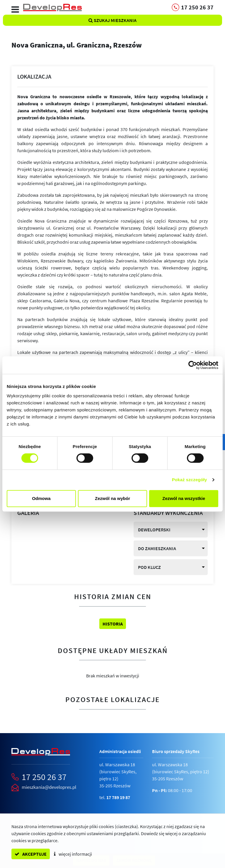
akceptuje (31, 854)
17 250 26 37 (44, 777)
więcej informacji (73, 854)
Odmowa (41, 498)
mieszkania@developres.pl (49, 787)
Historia (113, 624)
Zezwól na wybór (112, 498)
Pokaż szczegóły (190, 480)
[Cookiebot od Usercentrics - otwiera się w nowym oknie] (193, 365)
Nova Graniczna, (77, 45)
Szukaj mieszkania (112, 20)
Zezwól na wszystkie (184, 498)
